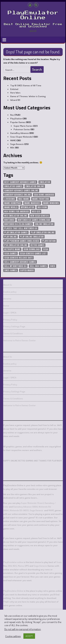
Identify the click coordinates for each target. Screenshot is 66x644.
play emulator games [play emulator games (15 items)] (16, 232)
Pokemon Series (22, 129)
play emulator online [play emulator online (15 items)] (43, 232)
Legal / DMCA (10, 313)
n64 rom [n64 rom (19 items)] (42, 207)
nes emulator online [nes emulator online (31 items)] (16, 216)
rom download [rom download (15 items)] (32, 249)
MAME (13, 140)
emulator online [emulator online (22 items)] (35, 186)
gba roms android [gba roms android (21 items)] (44, 195)
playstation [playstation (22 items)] (49, 241)
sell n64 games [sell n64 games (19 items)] (38, 266)
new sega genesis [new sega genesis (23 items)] (40, 216)
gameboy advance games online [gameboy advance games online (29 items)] (21, 190)
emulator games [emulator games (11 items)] (13, 186)
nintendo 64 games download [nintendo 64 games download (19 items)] (34, 220)
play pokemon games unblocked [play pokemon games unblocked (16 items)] (22, 241)
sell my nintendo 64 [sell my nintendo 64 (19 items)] (15, 266)
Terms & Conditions (13, 333)
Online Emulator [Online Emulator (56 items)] (44, 224)
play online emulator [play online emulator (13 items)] (32, 237)
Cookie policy (10, 292)
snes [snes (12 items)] (53, 266)
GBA (10, 566)
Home (6, 306)
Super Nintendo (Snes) (32, 503)
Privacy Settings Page (14, 326)
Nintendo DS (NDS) (19, 510)
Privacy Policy (10, 320)
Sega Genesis (17, 144)
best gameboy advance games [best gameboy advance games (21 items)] (20, 182)
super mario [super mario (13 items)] (27, 270)
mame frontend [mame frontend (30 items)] (41, 199)
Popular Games (18, 122)
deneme (7, 299)
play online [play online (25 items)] (10, 237)
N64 (12, 148)
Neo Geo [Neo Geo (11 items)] (36, 211)
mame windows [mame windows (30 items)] (51, 203)
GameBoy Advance (19, 133)
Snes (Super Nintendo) (22, 137)
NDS (15, 566)
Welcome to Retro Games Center (19, 340)
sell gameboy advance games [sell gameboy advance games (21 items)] (20, 262)
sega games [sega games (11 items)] (10, 253)
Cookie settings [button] (13, 636)
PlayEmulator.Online (13, 591)
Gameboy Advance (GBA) (26, 507)
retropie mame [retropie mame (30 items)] (12, 249)
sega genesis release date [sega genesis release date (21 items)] (18, 258)
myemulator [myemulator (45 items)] (28, 207)
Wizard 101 (15, 100)
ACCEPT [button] (29, 636)
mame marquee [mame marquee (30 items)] (32, 203)
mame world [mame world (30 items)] (11, 207)
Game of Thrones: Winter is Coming (28, 96)
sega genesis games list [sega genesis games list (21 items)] (33, 253)
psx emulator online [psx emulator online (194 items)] (16, 245)
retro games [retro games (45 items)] (37, 245)
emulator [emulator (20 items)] (45, 182)
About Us (8, 285)
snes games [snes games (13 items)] (11, 270)
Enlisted (14, 89)
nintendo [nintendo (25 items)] (9, 220)
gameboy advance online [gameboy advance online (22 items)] (18, 195)
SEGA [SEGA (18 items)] (45, 249)
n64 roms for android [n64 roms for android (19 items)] (17, 211)
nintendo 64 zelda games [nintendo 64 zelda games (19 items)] (18, 224)
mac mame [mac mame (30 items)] (24, 199)
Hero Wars (15, 93)
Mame (21, 566)
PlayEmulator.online (13, 562)
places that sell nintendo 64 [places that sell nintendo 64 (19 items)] (21, 228)
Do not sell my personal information (23, 629)
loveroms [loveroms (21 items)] (10, 199)
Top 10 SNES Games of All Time (26, 85)
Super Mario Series (23, 126)
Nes (12, 115)
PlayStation (16, 118)
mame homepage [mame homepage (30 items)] (13, 203)
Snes (59, 562)
